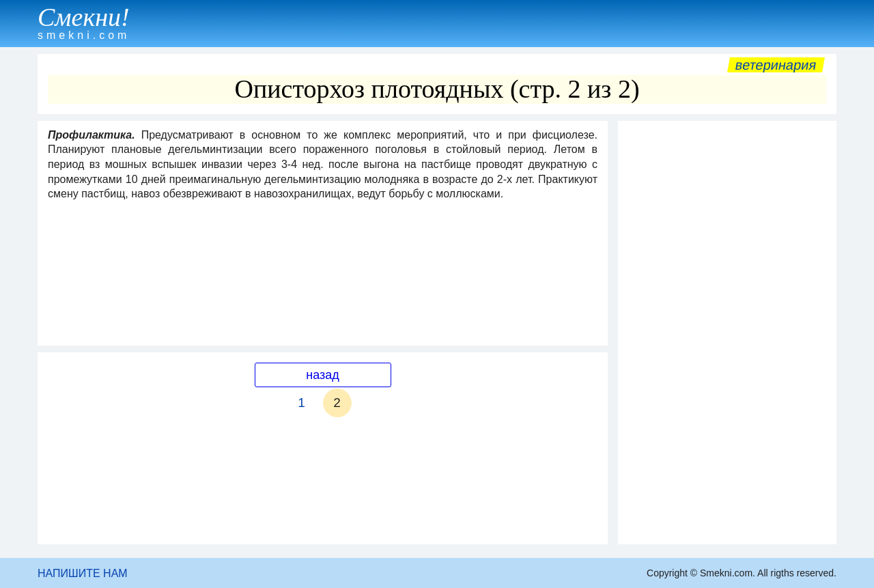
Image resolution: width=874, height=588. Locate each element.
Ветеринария (776, 65)
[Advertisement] (727, 333)
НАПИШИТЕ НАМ (83, 573)
